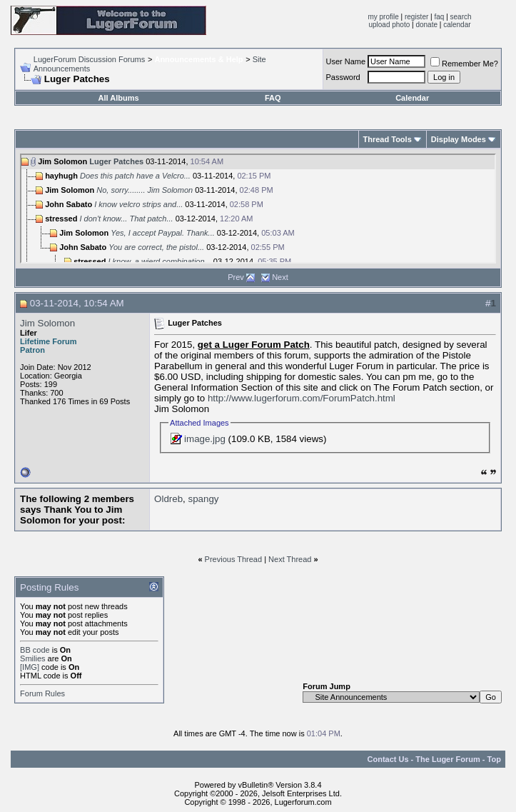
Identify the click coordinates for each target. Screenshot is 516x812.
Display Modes (459, 139)
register (416, 17)
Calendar (412, 98)
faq (439, 17)
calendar (457, 25)
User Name (345, 61)
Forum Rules (42, 693)
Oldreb (168, 499)
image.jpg (205, 439)
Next (280, 277)
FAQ (273, 98)
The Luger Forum (447, 759)
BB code (35, 650)
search (461, 17)
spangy (203, 499)
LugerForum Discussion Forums (90, 59)
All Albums (119, 98)
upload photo (389, 25)
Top (494, 759)
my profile (383, 17)
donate (426, 25)
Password (343, 77)
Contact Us (388, 759)
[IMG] (30, 667)
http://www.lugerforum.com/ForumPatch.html (302, 398)
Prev (236, 277)
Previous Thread (234, 559)
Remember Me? (464, 64)
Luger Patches (116, 161)
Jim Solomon (47, 323)
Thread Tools (388, 139)
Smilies (32, 658)
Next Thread (290, 559)
